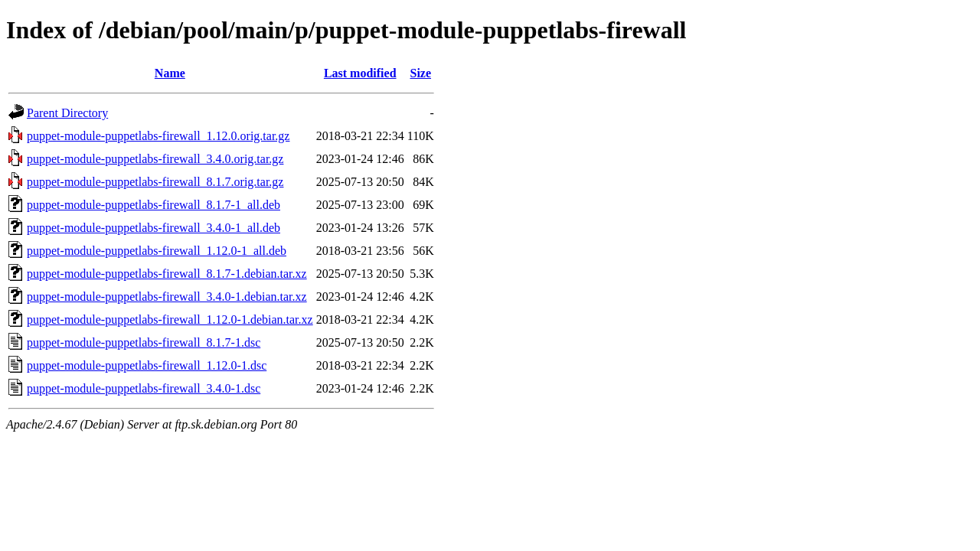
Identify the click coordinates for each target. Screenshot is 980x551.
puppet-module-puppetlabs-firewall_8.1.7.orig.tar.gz (155, 182)
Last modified (360, 73)
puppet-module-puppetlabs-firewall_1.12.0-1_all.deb (157, 251)
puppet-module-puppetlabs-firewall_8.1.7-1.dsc (144, 342)
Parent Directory (67, 113)
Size (420, 73)
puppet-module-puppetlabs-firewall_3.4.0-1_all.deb (154, 228)
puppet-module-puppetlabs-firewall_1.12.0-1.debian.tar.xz (170, 320)
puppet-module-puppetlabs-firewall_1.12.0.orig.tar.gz (158, 136)
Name (170, 73)
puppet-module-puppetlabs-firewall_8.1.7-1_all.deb (154, 205)
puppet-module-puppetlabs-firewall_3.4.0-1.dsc (144, 388)
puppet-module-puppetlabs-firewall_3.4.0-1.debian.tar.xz (167, 297)
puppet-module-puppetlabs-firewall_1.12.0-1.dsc (147, 365)
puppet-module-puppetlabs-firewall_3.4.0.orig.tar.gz (155, 159)
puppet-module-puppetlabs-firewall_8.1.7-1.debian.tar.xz (167, 274)
